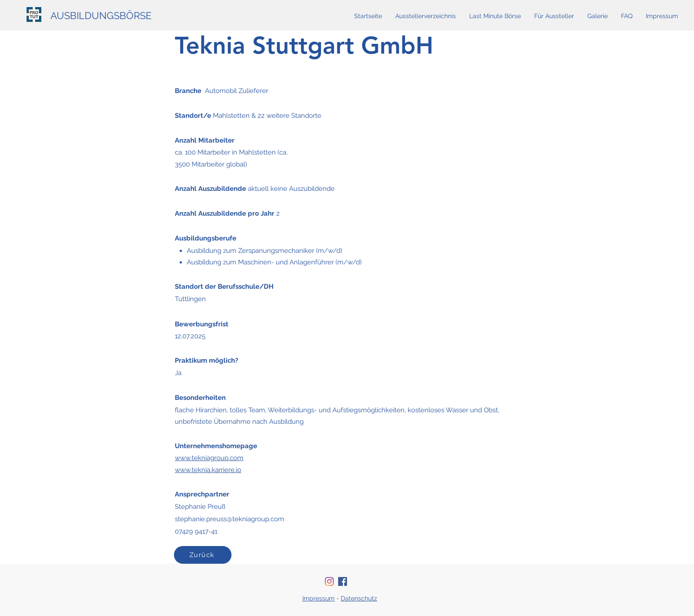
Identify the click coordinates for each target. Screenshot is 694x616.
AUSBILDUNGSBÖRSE (101, 15)
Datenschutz (359, 598)
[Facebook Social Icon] (343, 581)
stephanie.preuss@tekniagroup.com (229, 519)
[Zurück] (203, 555)
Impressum (318, 598)
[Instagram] (329, 581)
